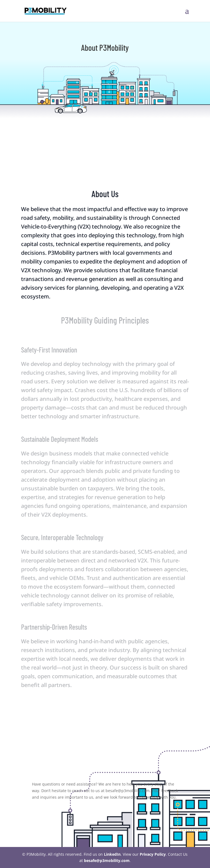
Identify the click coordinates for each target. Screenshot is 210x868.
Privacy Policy (153, 854)
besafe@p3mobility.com (107, 860)
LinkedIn (112, 854)
